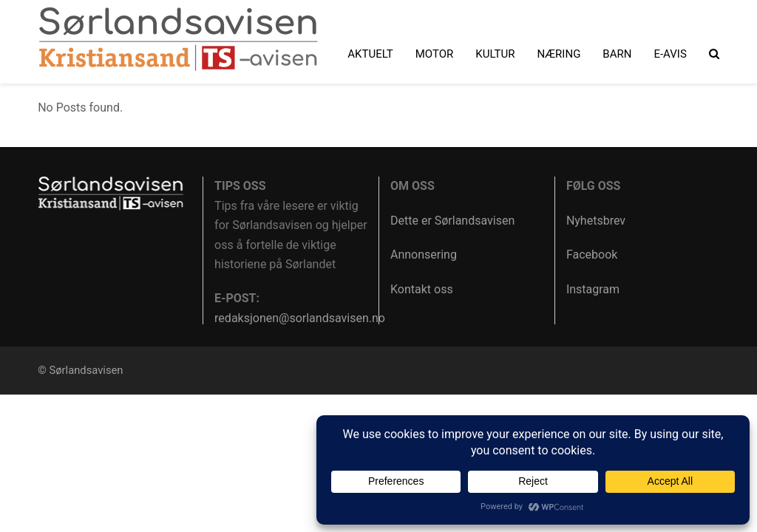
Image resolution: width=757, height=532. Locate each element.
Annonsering (424, 255)
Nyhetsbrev (596, 221)
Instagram (593, 289)
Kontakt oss (422, 289)
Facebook (592, 255)
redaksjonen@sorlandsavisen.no (300, 318)
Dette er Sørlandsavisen (452, 221)
